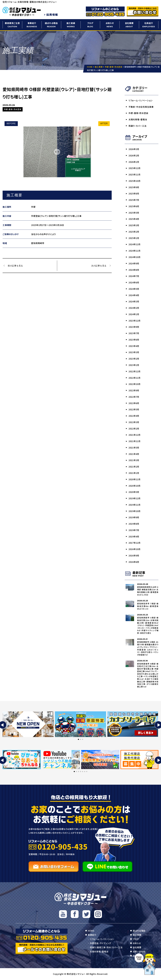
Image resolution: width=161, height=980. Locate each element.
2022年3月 (134, 422)
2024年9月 (134, 263)
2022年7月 (134, 397)
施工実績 (71, 25)
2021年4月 (134, 454)
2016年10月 (135, 549)
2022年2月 (134, 429)
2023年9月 (134, 327)
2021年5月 (134, 448)
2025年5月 (134, 213)
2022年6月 (134, 403)
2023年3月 (134, 352)
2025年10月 (135, 181)
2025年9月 (134, 187)
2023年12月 (135, 321)
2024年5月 (134, 289)
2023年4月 (134, 346)
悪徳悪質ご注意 (12, 25)
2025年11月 (135, 174)
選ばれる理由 (51, 25)
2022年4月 (134, 416)
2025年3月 (134, 225)
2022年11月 (135, 378)
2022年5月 (134, 410)
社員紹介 (149, 25)
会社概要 (129, 25)
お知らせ (110, 25)
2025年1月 (134, 238)
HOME (91, 931)
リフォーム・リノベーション (141, 100)
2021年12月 (135, 435)
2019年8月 (134, 524)
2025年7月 (134, 200)
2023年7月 (134, 333)
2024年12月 (135, 244)
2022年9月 (134, 391)
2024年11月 (135, 251)
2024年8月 (134, 270)
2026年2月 (134, 155)
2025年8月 (134, 194)
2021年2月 (134, 467)
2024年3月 (134, 302)
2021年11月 (135, 441)
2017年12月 (135, 543)
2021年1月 (134, 473)
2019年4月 (134, 537)
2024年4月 (134, 295)
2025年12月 (135, 168)
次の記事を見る (99, 266)
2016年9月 (134, 556)
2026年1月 (134, 162)
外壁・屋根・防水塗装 (138, 113)
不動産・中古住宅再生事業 (141, 107)
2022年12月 (135, 372)
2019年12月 (135, 499)
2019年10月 (135, 511)
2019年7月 (134, 530)
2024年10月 (135, 257)
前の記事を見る (15, 266)
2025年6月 (134, 206)
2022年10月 (135, 384)
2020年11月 (135, 480)
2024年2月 (134, 308)
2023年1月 (134, 365)
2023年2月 (134, 359)
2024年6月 (134, 283)
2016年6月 (134, 562)
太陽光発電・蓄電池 (138, 119)
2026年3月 (134, 149)
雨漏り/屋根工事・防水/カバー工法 (106, 948)
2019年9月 (134, 518)
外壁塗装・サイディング (100, 943)
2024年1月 (134, 314)
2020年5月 (134, 492)
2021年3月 (134, 460)
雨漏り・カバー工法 (137, 126)
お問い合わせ (139, 952)
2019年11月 (135, 505)
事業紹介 (32, 25)
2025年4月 (134, 219)
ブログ (90, 25)
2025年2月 (134, 232)
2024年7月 (134, 276)
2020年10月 (135, 486)
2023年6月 (134, 340)
